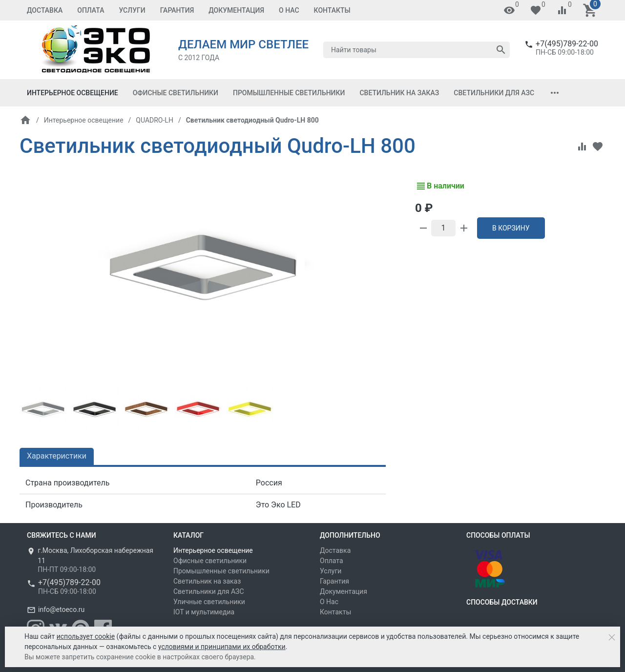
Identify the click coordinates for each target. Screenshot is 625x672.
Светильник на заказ (399, 93)
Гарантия (177, 10)
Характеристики (57, 456)
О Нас (289, 10)
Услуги (132, 10)
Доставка (45, 10)
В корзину (511, 228)
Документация (236, 10)
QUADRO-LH (155, 120)
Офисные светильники (176, 93)
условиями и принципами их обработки (222, 647)
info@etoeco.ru (61, 609)
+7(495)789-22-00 (567, 44)
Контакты (332, 10)
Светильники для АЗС (494, 93)
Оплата (91, 10)
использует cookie (86, 636)
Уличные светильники (209, 602)
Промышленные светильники (289, 93)
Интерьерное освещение (73, 93)
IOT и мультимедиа (204, 612)
